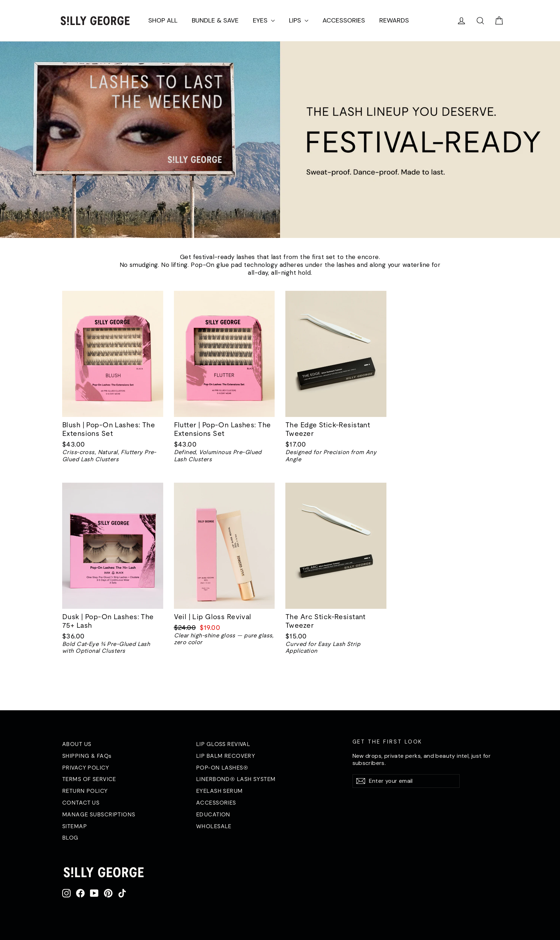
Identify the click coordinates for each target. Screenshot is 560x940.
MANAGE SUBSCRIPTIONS (99, 814)
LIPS (299, 20)
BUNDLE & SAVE (215, 20)
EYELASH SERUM (219, 791)
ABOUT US (77, 744)
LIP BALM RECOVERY (226, 756)
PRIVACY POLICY (86, 767)
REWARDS (394, 20)
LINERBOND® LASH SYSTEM (236, 779)
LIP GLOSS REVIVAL (223, 744)
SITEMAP (74, 826)
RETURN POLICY (85, 791)
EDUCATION (213, 814)
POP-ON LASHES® (222, 767)
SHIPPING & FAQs (87, 756)
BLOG (70, 837)
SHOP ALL (163, 20)
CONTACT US (81, 802)
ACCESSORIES (344, 20)
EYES (264, 20)
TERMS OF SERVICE (89, 779)
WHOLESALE (214, 826)
